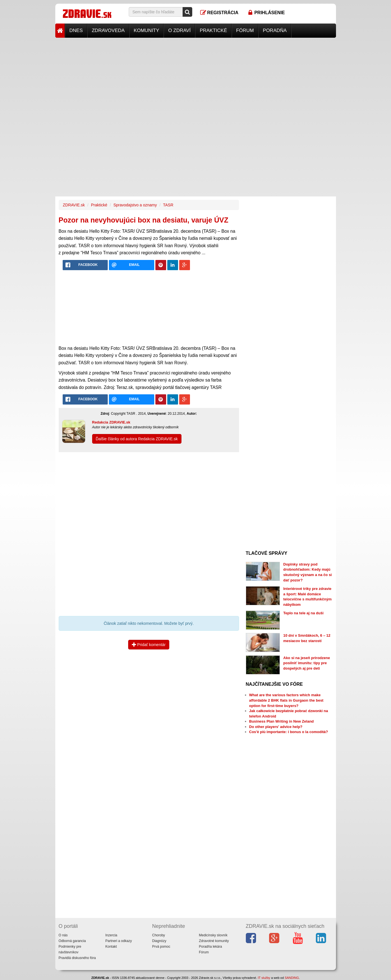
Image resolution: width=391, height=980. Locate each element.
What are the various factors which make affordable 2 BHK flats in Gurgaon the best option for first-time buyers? (286, 700)
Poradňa (275, 30)
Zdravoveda (108, 30)
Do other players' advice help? (276, 727)
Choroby (159, 935)
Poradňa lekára (211, 947)
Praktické (213, 30)
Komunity (147, 30)
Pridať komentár (149, 645)
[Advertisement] (196, 77)
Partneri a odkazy (119, 941)
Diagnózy (159, 941)
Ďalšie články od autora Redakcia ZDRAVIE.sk (137, 439)
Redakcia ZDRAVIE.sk (111, 422)
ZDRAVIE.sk (74, 205)
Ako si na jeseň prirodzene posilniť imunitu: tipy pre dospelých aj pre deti (307, 663)
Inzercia (111, 935)
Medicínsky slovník (213, 935)
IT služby (264, 978)
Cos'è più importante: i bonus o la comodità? (289, 732)
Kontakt (111, 947)
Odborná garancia (72, 941)
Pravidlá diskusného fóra (77, 958)
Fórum (245, 30)
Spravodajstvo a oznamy (135, 205)
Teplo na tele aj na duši (303, 613)
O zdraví (179, 30)
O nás (63, 935)
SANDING (292, 978)
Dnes (76, 30)
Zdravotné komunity (214, 941)
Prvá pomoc (161, 947)
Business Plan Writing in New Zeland (282, 721)
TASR (168, 205)
